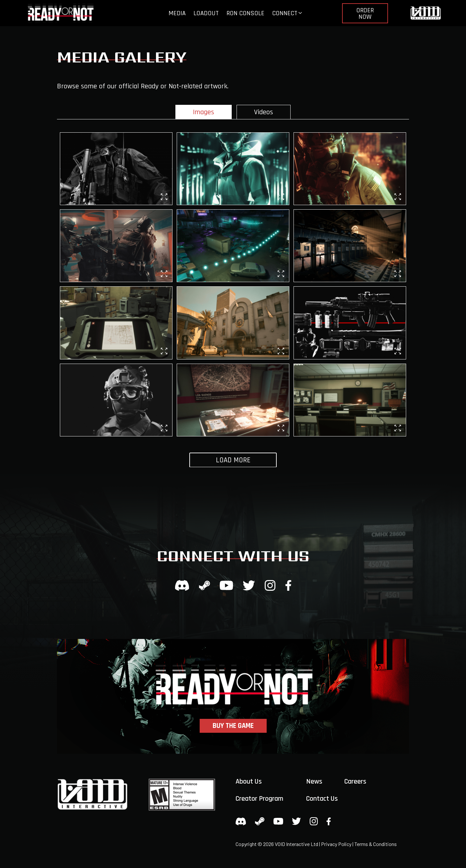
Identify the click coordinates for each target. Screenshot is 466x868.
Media (177, 13)
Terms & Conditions (376, 844)
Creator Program (259, 799)
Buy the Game (233, 726)
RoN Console (245, 13)
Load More (233, 460)
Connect (285, 13)
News (314, 782)
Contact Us (322, 799)
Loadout (206, 13)
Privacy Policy (336, 844)
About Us (249, 782)
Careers (355, 782)
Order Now (365, 14)
